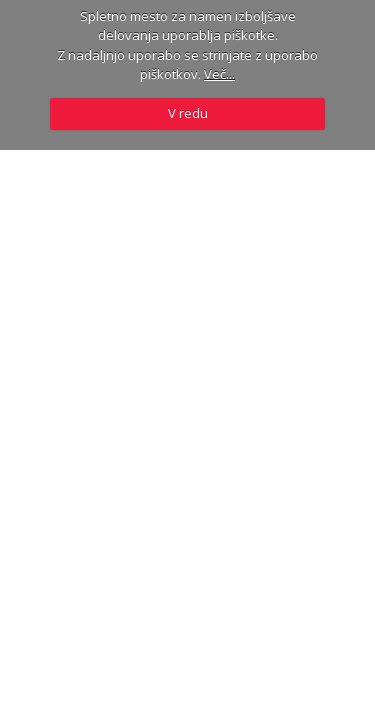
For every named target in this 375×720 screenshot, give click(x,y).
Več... (219, 74)
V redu (188, 113)
